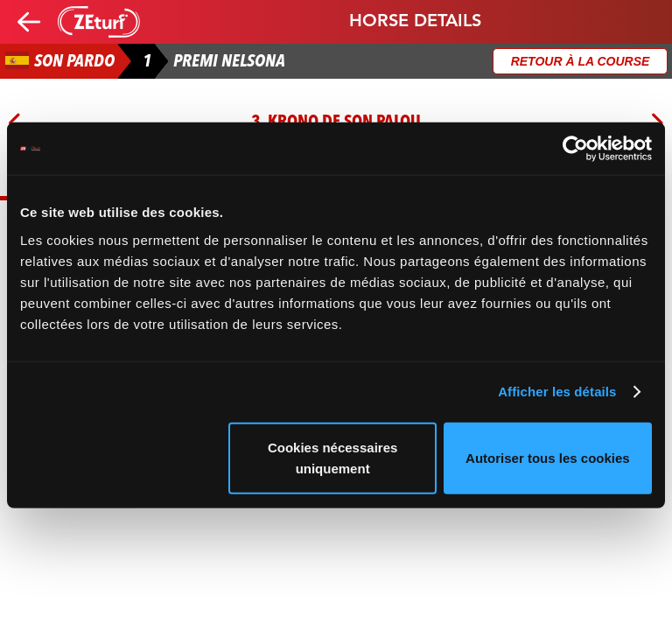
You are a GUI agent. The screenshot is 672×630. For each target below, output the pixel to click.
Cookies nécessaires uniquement (332, 457)
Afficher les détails (557, 392)
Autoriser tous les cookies (548, 457)
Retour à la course (581, 61)
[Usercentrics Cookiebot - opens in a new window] (575, 149)
